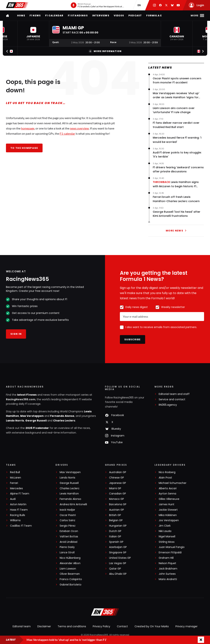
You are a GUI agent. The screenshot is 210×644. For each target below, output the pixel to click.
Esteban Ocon (69, 531)
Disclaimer (44, 626)
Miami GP (115, 488)
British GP (115, 515)
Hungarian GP (118, 526)
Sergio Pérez (68, 526)
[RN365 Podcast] (97, 5)
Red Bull (15, 472)
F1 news (35, 16)
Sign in (16, 334)
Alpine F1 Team (20, 494)
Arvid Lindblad (68, 542)
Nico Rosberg (167, 472)
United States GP (120, 558)
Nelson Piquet (167, 563)
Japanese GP (118, 483)
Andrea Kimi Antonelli (73, 504)
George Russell (36, 421)
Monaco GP (117, 499)
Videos (119, 16)
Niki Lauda (165, 531)
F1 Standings (78, 16)
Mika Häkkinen (168, 515)
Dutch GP (115, 531)
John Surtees (167, 574)
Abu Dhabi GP (118, 574)
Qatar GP (115, 569)
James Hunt (167, 504)
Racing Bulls (18, 515)
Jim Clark (165, 526)
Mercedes (16, 488)
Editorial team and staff (174, 394)
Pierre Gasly (67, 547)
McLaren (16, 478)
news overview (79, 128)
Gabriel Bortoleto (71, 585)
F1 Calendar (54, 16)
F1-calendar (67, 133)
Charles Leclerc (64, 421)
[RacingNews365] (105, 612)
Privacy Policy (101, 626)
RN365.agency (168, 405)
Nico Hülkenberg (70, 558)
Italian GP (115, 537)
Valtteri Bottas (69, 537)
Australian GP (118, 472)
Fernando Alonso (62, 416)
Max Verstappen (32, 416)
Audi (13, 499)
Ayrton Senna (167, 494)
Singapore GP (118, 553)
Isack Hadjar (67, 510)
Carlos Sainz (67, 520)
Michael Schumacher (173, 483)
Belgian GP (116, 520)
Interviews (101, 16)
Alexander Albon (70, 563)
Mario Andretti (168, 579)
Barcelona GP (118, 504)
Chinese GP (117, 478)
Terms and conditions (72, 626)
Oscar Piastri (68, 515)
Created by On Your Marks (152, 626)
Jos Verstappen (169, 520)
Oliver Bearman (70, 574)
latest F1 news (27, 395)
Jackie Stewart (168, 510)
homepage (28, 128)
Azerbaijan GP (118, 547)
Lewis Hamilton (69, 494)
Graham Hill (166, 558)
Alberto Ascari (168, 488)
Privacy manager (186, 626)
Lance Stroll (67, 553)
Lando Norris (15, 421)
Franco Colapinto (71, 579)
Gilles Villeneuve (169, 499)
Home (21, 16)
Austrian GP (117, 510)
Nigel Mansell (167, 537)
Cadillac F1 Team (21, 526)
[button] (33, 34)
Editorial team (22, 626)
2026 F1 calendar (37, 428)
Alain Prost (165, 478)
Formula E (154, 16)
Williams (15, 520)
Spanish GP (116, 542)
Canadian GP (118, 494)
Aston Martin (18, 504)
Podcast (135, 16)
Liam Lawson (68, 569)
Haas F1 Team (19, 510)
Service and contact (172, 399)
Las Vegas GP (118, 563)
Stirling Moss (167, 542)
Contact (122, 626)
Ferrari (14, 483)
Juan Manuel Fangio (172, 547)
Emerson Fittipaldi (170, 553)
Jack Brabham (168, 569)
